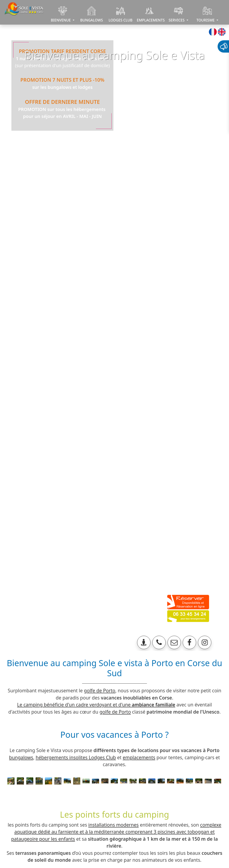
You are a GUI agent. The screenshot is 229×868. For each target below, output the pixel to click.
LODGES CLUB (120, 14)
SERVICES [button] (177, 14)
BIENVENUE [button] (61, 14)
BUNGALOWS (92, 14)
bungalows (21, 757)
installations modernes (113, 825)
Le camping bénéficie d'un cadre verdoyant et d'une (96, 705)
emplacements (139, 757)
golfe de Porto (100, 691)
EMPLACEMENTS (150, 14)
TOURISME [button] (206, 14)
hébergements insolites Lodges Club (76, 757)
